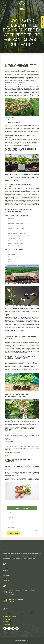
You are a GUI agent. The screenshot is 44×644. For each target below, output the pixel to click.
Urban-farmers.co (27, 641)
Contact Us (6, 580)
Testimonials (7, 575)
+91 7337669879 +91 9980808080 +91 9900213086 (7, 622)
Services (5, 570)
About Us (6, 568)
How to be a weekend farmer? (16, 599)
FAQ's (5, 573)
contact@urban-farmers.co (10, 617)
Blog (4, 578)
